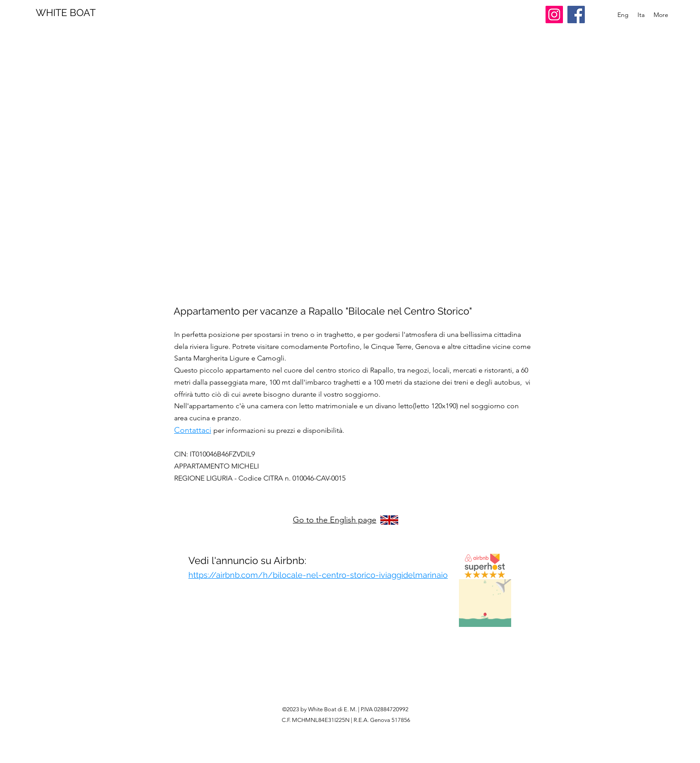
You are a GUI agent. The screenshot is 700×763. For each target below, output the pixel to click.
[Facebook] (576, 15)
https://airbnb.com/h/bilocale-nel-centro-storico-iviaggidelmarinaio (318, 575)
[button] (351, 174)
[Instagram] (554, 15)
